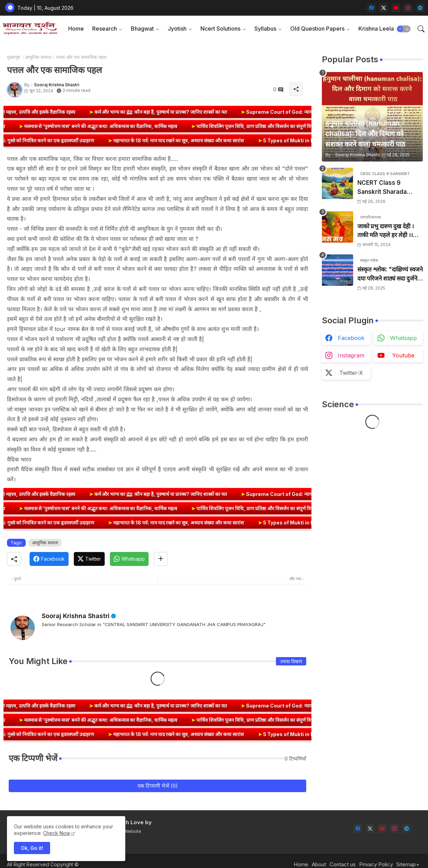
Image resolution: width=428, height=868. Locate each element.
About (319, 864)
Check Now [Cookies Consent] (57, 833)
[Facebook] (49, 559)
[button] (404, 29)
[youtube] (396, 8)
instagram (351, 355)
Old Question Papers (317, 29)
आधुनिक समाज (38, 57)
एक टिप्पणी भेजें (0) (158, 786)
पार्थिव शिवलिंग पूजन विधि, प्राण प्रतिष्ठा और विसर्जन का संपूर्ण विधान (235, 126)
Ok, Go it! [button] (32, 848)
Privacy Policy (376, 864)
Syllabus (265, 29)
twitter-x (351, 373)
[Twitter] (89, 559)
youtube (403, 355)
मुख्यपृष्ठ (14, 57)
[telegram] (420, 8)
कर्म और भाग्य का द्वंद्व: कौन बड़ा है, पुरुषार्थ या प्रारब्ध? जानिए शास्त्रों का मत (177, 112)
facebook (351, 338)
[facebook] (371, 8)
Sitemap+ (408, 864)
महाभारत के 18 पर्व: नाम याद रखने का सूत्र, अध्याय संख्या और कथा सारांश (194, 140)
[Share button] (161, 559)
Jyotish (177, 29)
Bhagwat (142, 29)
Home (76, 29)
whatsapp (403, 338)
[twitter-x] (384, 8)
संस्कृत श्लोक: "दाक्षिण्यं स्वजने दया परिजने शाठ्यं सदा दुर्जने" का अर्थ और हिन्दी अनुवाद (390, 274)
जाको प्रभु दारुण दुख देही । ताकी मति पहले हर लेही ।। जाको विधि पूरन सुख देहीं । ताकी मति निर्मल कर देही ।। (386, 231)
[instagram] (408, 8)
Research (105, 29)
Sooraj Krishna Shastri (76, 616)
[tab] (76, 29)
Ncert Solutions (220, 29)
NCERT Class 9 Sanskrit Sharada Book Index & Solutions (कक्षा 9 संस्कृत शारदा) (388, 188)
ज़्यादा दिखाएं (291, 661)
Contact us (343, 864)
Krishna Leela (376, 29)
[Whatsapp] (129, 559)
